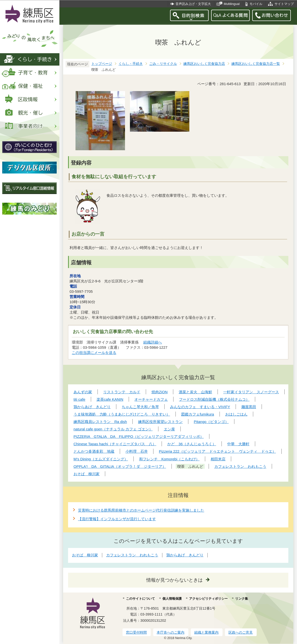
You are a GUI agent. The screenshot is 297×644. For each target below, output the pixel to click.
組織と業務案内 (206, 632)
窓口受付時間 (136, 632)
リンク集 (242, 599)
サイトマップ (284, 4)
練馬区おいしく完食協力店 (204, 64)
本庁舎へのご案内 (171, 632)
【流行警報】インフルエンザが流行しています (117, 519)
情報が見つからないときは (174, 580)
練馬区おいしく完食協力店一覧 (256, 64)
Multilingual (232, 4)
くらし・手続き (131, 64)
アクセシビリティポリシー (208, 599)
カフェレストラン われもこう (132, 555)
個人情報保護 (172, 599)
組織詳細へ (153, 342)
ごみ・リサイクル (163, 64)
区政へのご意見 (241, 632)
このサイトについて (140, 599)
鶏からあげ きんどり (185, 555)
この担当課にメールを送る (94, 353)
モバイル (256, 4)
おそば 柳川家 (85, 555)
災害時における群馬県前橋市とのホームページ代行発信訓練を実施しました (141, 510)
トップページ (102, 64)
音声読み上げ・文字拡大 (193, 4)
